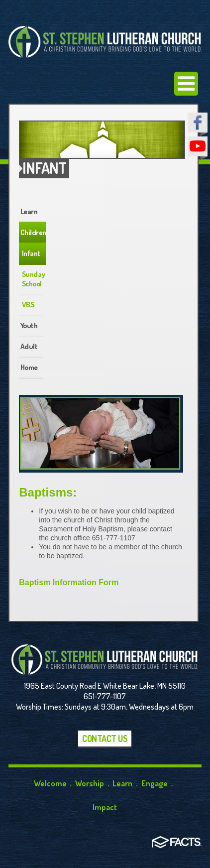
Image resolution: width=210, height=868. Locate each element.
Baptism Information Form (69, 582)
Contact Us (105, 739)
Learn (29, 211)
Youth (29, 325)
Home (29, 367)
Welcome (50, 783)
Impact (105, 807)
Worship (90, 783)
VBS (28, 305)
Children (33, 232)
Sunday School (34, 279)
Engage (155, 783)
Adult (29, 346)
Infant (31, 253)
